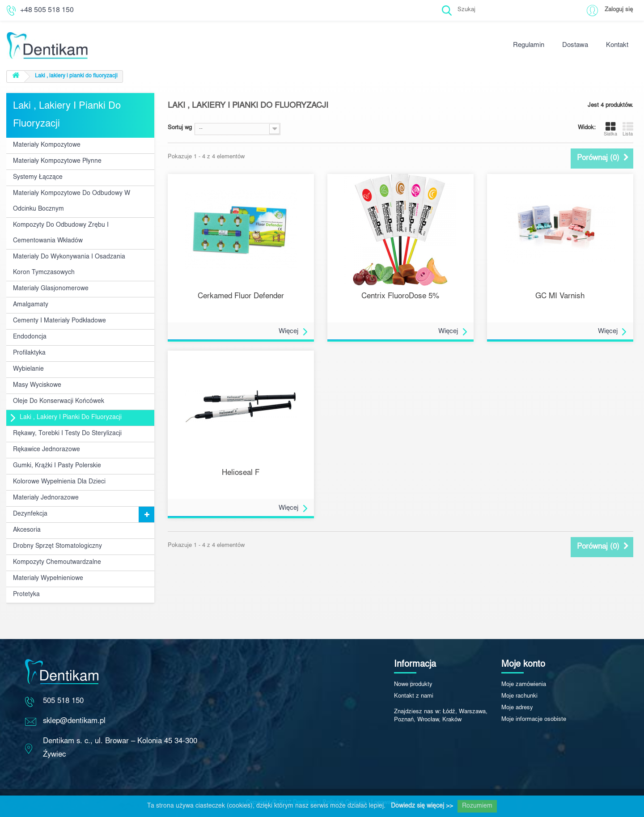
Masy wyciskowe (37, 385)
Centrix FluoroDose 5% (400, 297)
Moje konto (523, 665)
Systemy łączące (38, 178)
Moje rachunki (519, 696)
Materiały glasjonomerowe (51, 289)
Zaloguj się (619, 10)
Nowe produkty (413, 685)
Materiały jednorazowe (46, 498)
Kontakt (617, 45)
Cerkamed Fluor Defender (241, 297)
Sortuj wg (180, 128)
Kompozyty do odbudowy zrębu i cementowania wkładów (61, 233)
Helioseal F (241, 473)
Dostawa (575, 45)
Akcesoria (27, 530)
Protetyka (26, 595)
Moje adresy (517, 708)
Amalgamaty (31, 305)
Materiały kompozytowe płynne (57, 161)
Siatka (610, 129)
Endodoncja (30, 337)
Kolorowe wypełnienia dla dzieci (59, 482)
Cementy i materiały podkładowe (59, 321)
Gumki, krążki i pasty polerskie (57, 466)
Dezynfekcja (30, 514)
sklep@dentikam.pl (74, 722)
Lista (628, 129)
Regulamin (529, 45)
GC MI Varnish (560, 297)
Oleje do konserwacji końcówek (59, 402)
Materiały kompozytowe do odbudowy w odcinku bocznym (72, 201)
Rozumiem (477, 806)
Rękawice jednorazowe (47, 450)
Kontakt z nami (414, 696)
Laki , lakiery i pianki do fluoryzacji (71, 418)
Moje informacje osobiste (534, 720)
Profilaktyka (29, 353)
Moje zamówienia (524, 685)
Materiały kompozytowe (47, 145)
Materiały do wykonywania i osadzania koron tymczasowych (69, 265)
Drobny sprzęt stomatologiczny (57, 546)
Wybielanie (28, 369)
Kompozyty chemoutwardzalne (57, 563)
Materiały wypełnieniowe (48, 579)
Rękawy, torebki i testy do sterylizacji (67, 434)
